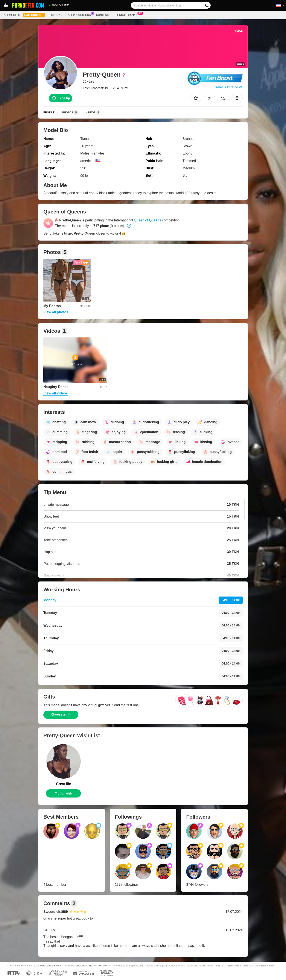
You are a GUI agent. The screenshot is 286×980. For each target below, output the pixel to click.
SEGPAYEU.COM (98, 966)
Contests (103, 15)
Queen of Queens (148, 220)
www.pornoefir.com (50, 965)
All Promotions (80, 15)
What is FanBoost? (229, 87)
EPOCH (80, 966)
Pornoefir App (127, 15)
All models (12, 15)
